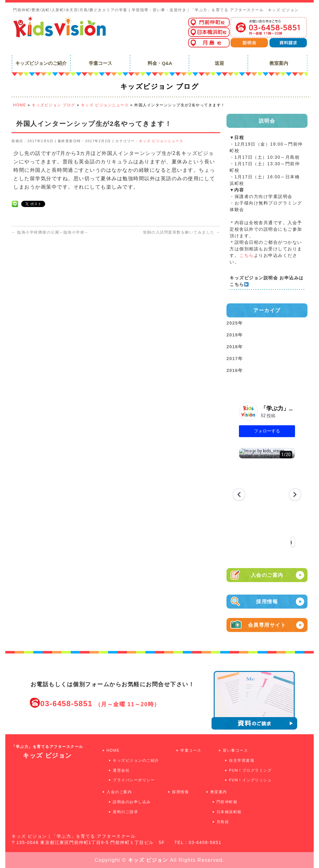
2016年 (235, 370)
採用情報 (280, 602)
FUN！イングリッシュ (250, 780)
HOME (113, 750)
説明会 (267, 121)
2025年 (235, 323)
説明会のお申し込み (132, 802)
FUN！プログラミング (250, 770)
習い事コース (235, 750)
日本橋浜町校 (229, 812)
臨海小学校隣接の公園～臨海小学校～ (50, 232)
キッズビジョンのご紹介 (136, 760)
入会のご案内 (278, 575)
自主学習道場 (242, 760)
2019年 (235, 335)
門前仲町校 (227, 802)
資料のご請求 (125, 812)
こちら (247, 255)
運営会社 (121, 770)
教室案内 (219, 792)
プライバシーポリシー (134, 780)
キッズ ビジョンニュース (161, 141)
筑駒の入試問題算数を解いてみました (182, 232)
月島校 (223, 822)
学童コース (191, 750)
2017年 (235, 359)
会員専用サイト (276, 625)
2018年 (235, 347)
